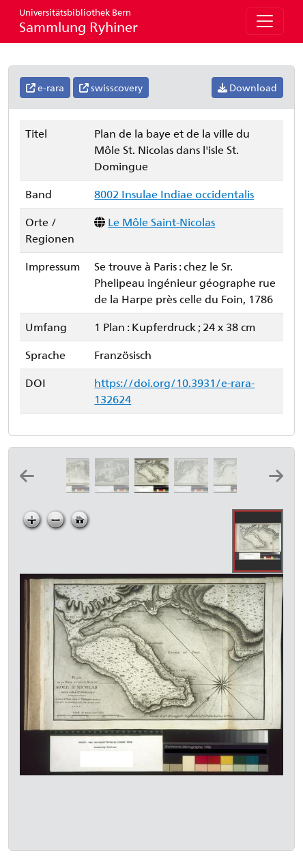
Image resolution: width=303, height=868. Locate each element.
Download (247, 88)
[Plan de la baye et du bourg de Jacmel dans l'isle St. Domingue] (194, 488)
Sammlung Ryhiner (78, 21)
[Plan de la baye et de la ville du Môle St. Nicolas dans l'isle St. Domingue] (154, 488)
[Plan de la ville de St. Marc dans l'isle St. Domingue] (75, 488)
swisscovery (111, 88)
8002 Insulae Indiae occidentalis (174, 194)
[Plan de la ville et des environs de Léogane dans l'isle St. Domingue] (115, 488)
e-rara (45, 88)
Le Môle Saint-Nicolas (161, 222)
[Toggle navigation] (265, 21)
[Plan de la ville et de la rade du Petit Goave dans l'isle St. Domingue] (233, 488)
